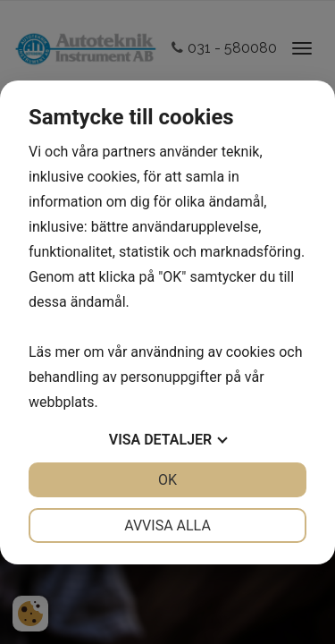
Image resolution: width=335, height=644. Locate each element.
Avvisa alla (167, 525)
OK (167, 480)
